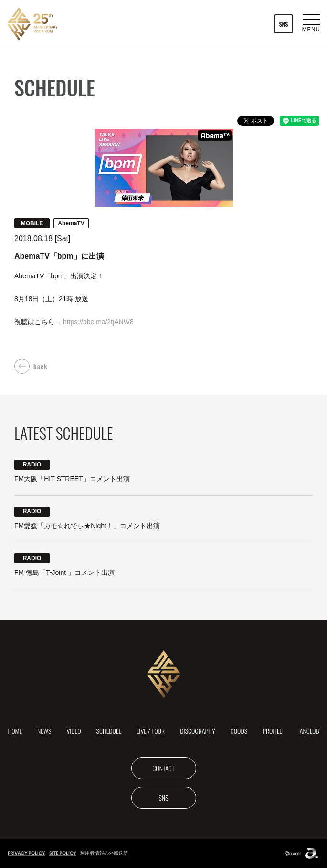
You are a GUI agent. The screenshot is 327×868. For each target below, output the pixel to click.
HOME (15, 731)
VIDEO (74, 731)
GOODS (239, 731)
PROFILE (272, 731)
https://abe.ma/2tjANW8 (98, 322)
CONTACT (163, 768)
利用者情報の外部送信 (104, 853)
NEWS (44, 731)
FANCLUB (308, 731)
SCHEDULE (109, 731)
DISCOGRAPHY (197, 731)
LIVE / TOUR (151, 731)
